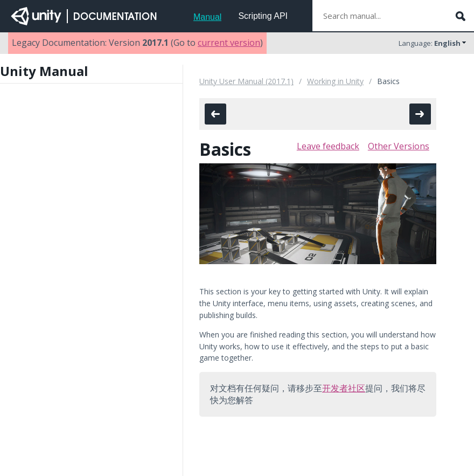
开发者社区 (344, 388)
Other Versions (399, 146)
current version (229, 43)
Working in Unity (335, 81)
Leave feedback (328, 146)
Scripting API (263, 16)
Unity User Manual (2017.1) (246, 81)
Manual (207, 17)
